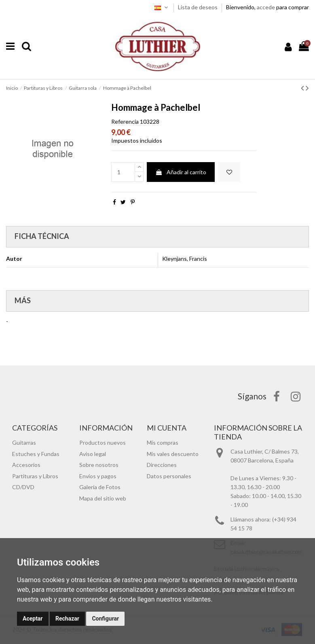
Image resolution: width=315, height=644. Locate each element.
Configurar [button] (105, 619)
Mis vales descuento (173, 454)
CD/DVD (23, 487)
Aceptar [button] (33, 619)
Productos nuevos (103, 442)
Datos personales (169, 476)
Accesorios (26, 465)
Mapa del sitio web (103, 498)
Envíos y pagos (98, 476)
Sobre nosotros (99, 465)
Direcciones (162, 465)
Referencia (125, 121)
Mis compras (163, 442)
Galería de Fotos (100, 487)
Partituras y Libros (35, 476)
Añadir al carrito (181, 172)
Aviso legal (93, 454)
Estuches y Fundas (36, 454)
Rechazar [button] (67, 619)
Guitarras (24, 442)
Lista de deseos (198, 7)
